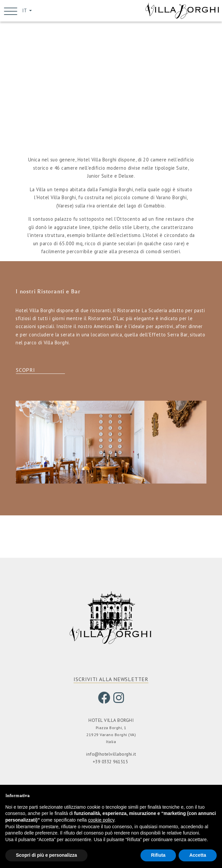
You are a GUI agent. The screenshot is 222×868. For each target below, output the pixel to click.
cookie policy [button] (101, 820)
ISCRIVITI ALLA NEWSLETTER (111, 680)
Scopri (26, 371)
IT (25, 11)
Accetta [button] (198, 855)
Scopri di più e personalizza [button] (46, 855)
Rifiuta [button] (158, 855)
